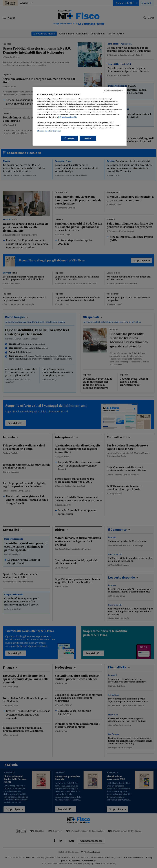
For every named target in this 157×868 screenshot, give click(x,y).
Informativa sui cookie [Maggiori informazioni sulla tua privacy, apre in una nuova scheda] (68, 117)
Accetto (88, 138)
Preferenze (69, 138)
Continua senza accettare (114, 91)
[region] (80, 116)
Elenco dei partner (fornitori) (49, 131)
